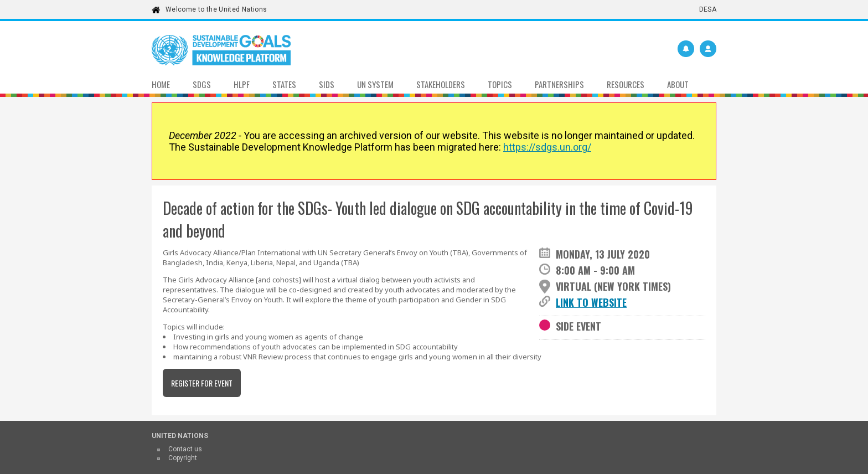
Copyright (183, 458)
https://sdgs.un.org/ (547, 147)
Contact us (185, 449)
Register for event (202, 383)
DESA (708, 9)
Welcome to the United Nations (216, 9)
